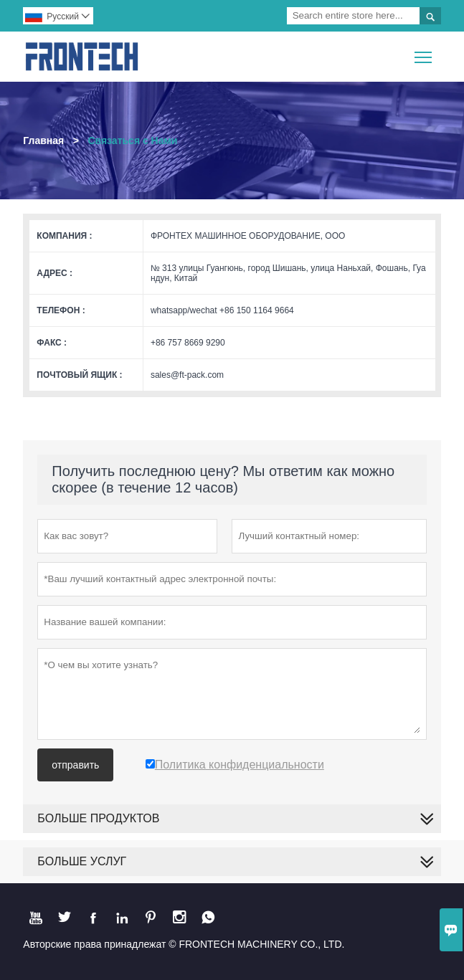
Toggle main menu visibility (424, 52)
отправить (75, 765)
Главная (43, 141)
